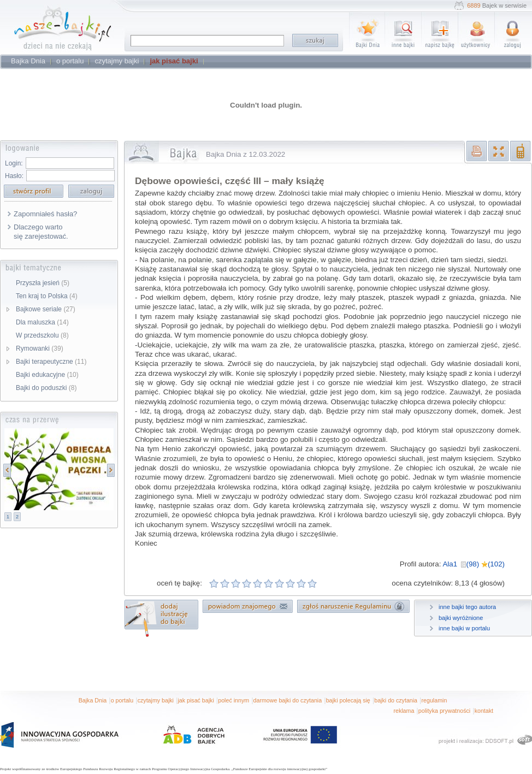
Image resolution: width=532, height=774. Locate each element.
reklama (404, 711)
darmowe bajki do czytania (288, 700)
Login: (14, 163)
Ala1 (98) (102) (474, 564)
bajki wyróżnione (461, 618)
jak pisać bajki (196, 700)
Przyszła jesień (43, 283)
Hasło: (14, 176)
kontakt (484, 711)
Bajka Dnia (93, 700)
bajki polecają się (348, 700)
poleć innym (234, 700)
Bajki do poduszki (46, 388)
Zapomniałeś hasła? (45, 214)
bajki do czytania (396, 700)
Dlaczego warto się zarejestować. (41, 232)
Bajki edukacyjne (47, 375)
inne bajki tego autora (467, 607)
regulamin (435, 700)
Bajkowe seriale (46, 309)
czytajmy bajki (156, 700)
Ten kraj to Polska (47, 296)
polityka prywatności (444, 711)
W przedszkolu (42, 335)
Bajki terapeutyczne (51, 362)
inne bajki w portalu (464, 628)
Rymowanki (40, 348)
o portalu (122, 700)
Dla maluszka (42, 322)
